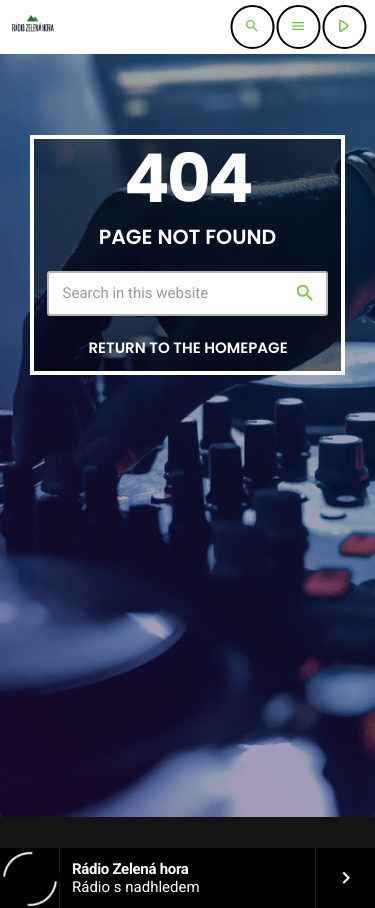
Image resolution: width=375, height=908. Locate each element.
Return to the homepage (187, 348)
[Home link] (32, 27)
